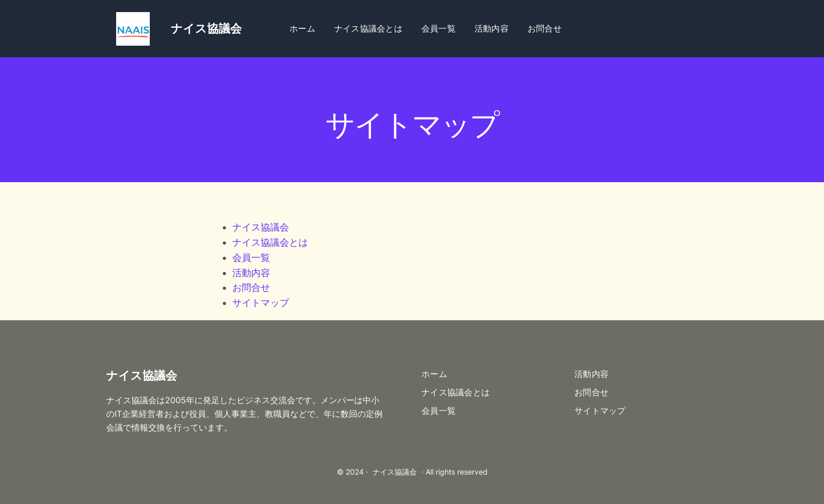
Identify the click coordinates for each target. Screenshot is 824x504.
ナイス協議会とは (270, 242)
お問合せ (251, 287)
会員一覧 (251, 258)
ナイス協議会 (261, 227)
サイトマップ (261, 303)
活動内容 (251, 273)
